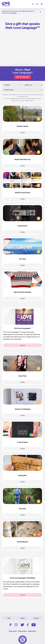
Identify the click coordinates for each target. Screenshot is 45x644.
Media (22, 618)
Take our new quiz (22, 77)
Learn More (13, 13)
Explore (22, 345)
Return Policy (32, 631)
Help (9, 618)
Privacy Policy (22, 631)
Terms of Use (13, 631)
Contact (36, 618)
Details (23, 133)
